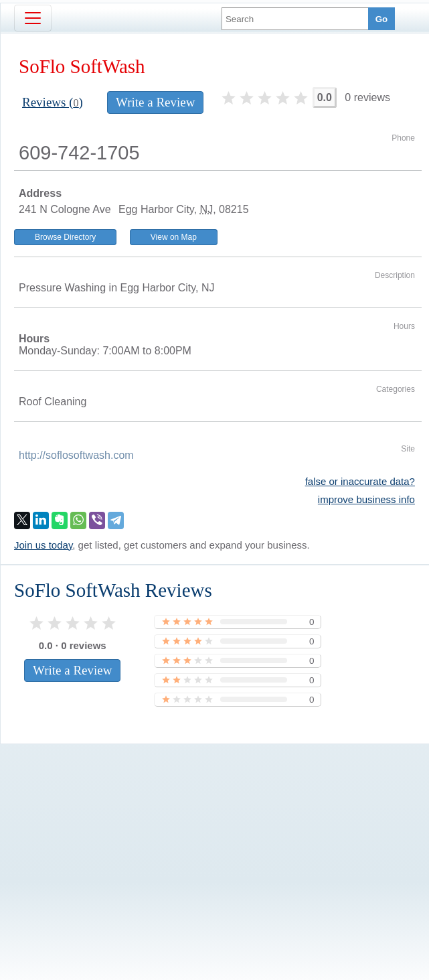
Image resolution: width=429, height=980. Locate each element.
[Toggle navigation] (33, 18)
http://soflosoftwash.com (76, 455)
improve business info (366, 499)
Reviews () (53, 102)
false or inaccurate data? (360, 481)
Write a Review (155, 102)
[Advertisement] (211, 839)
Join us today (43, 545)
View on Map (174, 237)
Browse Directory (65, 237)
